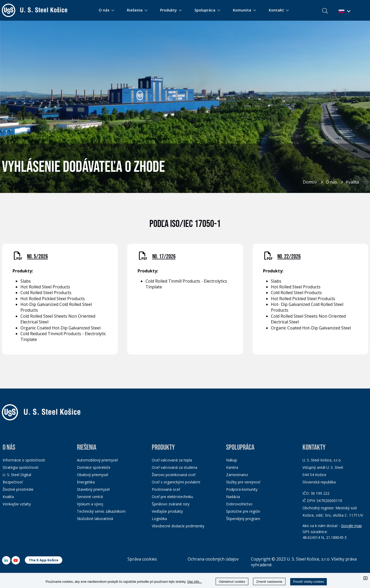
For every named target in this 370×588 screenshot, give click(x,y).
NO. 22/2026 (289, 257)
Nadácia (233, 497)
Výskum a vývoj (90, 504)
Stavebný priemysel (93, 489)
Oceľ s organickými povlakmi (176, 482)
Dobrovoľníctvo (239, 504)
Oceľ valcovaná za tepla (172, 460)
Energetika (86, 482)
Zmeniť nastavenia (269, 582)
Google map (351, 526)
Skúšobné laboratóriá (95, 519)
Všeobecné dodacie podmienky (178, 526)
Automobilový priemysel (97, 460)
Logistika (159, 519)
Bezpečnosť (13, 482)
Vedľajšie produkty (167, 511)
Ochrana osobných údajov (213, 559)
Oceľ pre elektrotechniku (172, 497)
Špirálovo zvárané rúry (171, 504)
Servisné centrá (90, 497)
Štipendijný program (243, 519)
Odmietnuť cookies (232, 582)
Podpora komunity (242, 489)
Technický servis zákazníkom (101, 511)
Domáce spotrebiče (94, 467)
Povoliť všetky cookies (309, 582)
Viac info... (194, 582)
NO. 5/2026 (37, 257)
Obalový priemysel (92, 475)
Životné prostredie (18, 489)
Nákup (232, 460)
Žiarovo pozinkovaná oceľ (174, 475)
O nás (331, 182)
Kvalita (352, 182)
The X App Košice (44, 560)
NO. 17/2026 (164, 257)
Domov (310, 182)
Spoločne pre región (243, 511)
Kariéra (232, 467)
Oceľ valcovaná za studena (175, 467)
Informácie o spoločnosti (24, 460)
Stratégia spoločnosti (21, 467)
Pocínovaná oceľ (166, 489)
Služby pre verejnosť (243, 482)
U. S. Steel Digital (17, 475)
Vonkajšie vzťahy (17, 504)
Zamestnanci (237, 475)
